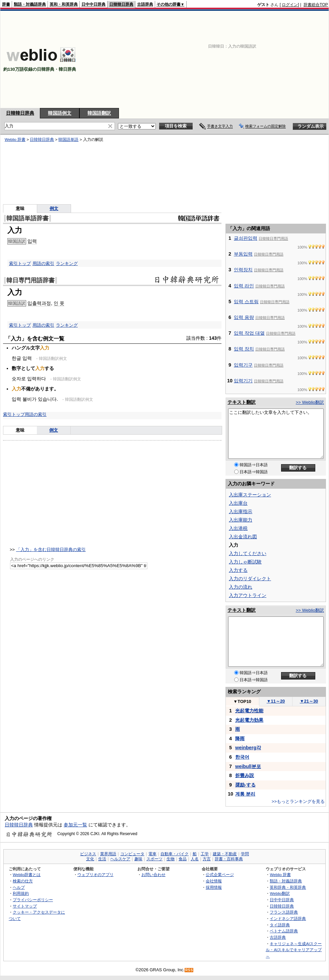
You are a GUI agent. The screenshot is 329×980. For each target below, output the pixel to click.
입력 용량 (244, 317)
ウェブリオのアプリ (95, 875)
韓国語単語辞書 (27, 218)
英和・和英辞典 (64, 4)
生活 (102, 859)
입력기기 (243, 381)
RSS (189, 970)
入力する (238, 570)
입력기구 (243, 365)
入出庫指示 (241, 511)
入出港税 (238, 528)
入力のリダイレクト (250, 579)
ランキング (67, 263)
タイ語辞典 (280, 925)
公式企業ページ (220, 875)
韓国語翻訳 (99, 113)
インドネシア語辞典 (288, 918)
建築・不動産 (225, 854)
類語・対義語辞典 (30, 4)
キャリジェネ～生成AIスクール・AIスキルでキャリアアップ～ (294, 950)
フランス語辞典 (284, 912)
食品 (183, 859)
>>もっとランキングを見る (298, 801)
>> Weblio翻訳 (310, 402)
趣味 (138, 859)
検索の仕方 (23, 881)
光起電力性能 (249, 711)
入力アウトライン (248, 595)
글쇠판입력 (246, 238)
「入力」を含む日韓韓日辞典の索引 (51, 550)
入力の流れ (241, 587)
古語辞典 (145, 4)
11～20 (276, 701)
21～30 (309, 701)
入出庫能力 (241, 520)
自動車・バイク (175, 854)
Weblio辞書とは (27, 875)
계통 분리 (245, 794)
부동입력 (243, 254)
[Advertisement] (253, 59)
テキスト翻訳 (242, 402)
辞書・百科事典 (229, 859)
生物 (171, 859)
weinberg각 (248, 748)
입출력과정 (39, 303)
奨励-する (245, 785)
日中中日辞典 (93, 4)
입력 (32, 241)
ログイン (290, 5)
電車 (152, 854)
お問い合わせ (153, 875)
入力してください (248, 553)
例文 (54, 208)
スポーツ (154, 859)
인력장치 (243, 270)
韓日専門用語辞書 (30, 280)
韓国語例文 (60, 113)
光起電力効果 (249, 720)
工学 (205, 854)
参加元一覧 (75, 825)
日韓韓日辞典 (121, 4)
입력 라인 (244, 286)
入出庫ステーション (250, 495)
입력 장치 (244, 349)
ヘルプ (19, 887)
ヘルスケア (120, 859)
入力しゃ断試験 (245, 562)
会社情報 (214, 881)
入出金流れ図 (243, 537)
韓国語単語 (68, 140)
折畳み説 (245, 775)
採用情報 (214, 887)
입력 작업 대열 (249, 333)
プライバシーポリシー (33, 900)
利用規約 (21, 893)
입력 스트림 (246, 302)
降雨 (240, 739)
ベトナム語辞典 (284, 931)
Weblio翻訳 (280, 893)
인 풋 (59, 303)
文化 (90, 859)
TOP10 (242, 701)
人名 (195, 859)
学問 (245, 854)
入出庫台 (238, 503)
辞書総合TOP (316, 5)
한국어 (242, 757)
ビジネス (88, 854)
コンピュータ (132, 854)
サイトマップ (25, 906)
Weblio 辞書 (15, 140)
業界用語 (108, 854)
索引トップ (20, 263)
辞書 (6, 4)
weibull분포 (248, 766)
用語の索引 (43, 263)
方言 (207, 859)
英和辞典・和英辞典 (288, 887)
